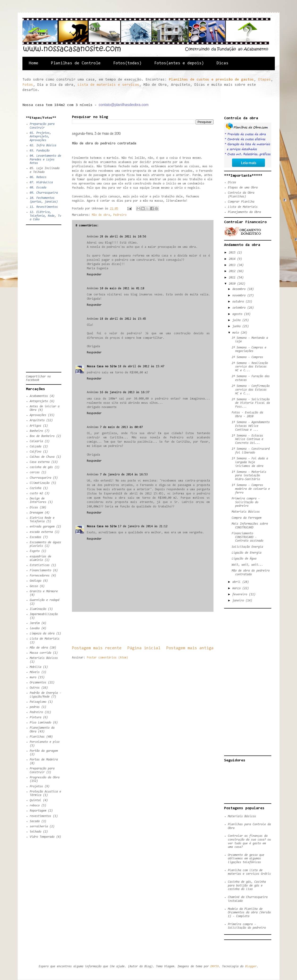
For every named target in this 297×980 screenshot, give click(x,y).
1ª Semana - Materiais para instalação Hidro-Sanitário (249, 476)
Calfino (36, 452)
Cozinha (36, 488)
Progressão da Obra (45, 778)
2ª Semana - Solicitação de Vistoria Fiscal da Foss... (251, 403)
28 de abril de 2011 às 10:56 (123, 237)
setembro (240, 308)
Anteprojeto (39, 401)
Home (33, 63)
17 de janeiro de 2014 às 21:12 (143, 526)
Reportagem (38, 811)
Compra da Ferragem (247, 518)
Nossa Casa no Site (102, 366)
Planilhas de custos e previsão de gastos (211, 80)
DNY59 (215, 966)
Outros (35, 688)
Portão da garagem (44, 751)
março (237, 588)
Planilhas (37, 737)
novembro (240, 296)
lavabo (35, 628)
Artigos (36, 426)
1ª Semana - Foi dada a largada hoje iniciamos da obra (250, 462)
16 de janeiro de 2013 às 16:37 (125, 392)
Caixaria (36, 441)
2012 (233, 271)
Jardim (35, 623)
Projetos (36, 786)
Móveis (35, 672)
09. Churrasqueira (44, 193)
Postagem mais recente (97, 648)
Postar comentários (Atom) (107, 658)
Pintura (36, 717)
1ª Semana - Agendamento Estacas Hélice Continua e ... (251, 426)
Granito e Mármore (44, 591)
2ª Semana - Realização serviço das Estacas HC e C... (250, 367)
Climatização (40, 483)
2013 (233, 265)
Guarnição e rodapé (45, 600)
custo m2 (36, 493)
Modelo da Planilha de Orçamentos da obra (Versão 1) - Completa (249, 913)
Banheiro (36, 431)
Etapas (264, 80)
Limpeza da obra (42, 634)
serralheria (39, 827)
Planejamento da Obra (244, 212)
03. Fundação (40, 151)
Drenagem (36, 513)
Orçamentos (38, 683)
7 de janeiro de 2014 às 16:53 (124, 475)
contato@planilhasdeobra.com (124, 105)
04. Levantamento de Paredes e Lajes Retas (45, 159)
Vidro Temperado (42, 837)
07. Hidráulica (41, 182)
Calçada (36, 447)
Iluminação (38, 609)
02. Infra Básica (43, 145)
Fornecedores (40, 576)
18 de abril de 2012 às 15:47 (141, 366)
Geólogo (36, 581)
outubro (239, 302)
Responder (94, 275)
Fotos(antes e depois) (179, 63)
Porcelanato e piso (45, 742)
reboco (35, 806)
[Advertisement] (158, 629)
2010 (233, 284)
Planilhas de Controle (76, 63)
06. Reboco (38, 177)
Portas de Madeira (44, 760)
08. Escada (38, 188)
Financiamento (40, 570)
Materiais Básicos (44, 658)
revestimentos (40, 816)
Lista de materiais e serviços (108, 85)
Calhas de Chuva (42, 457)
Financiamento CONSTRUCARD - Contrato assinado (247, 537)
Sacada (35, 821)
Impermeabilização (44, 614)
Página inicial (144, 648)
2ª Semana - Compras (247, 357)
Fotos (28, 85)
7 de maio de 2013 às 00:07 (121, 427)
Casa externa (40, 462)
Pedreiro (120, 215)
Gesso (34, 586)
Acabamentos (39, 396)
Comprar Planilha (241, 202)
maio (236, 333)
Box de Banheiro (42, 436)
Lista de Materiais (45, 639)
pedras (35, 707)
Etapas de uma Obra (243, 188)
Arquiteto (37, 420)
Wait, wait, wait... (247, 565)
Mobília (36, 667)
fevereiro (241, 594)
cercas (35, 472)
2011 (233, 278)
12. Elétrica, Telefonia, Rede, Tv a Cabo (45, 216)
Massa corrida (40, 653)
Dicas (222, 63)
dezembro (240, 289)
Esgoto (35, 551)
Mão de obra (101, 215)
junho (237, 326)
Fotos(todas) (127, 63)
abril (237, 582)
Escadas (36, 537)
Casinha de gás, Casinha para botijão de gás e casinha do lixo (247, 886)
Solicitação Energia (247, 547)
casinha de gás (41, 467)
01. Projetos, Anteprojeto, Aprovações (40, 137)
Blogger (251, 966)
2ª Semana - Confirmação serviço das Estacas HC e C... (251, 390)
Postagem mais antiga (190, 648)
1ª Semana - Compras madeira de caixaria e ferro (251, 489)
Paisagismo (38, 702)
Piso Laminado (40, 723)
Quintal (36, 800)
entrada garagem (42, 527)
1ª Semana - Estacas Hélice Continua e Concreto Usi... (247, 439)
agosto (238, 314)
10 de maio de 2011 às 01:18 (122, 288)
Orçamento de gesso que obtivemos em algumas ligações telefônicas (246, 859)
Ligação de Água (244, 559)
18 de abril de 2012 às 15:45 (123, 319)
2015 (233, 253)
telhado (36, 832)
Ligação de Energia (247, 553)
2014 (233, 259)
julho (237, 320)
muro (33, 677)
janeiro (239, 601)
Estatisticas (40, 565)
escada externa (41, 532)
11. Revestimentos (44, 207)
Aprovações (38, 415)
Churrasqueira (40, 478)
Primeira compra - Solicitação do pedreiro (246, 502)
